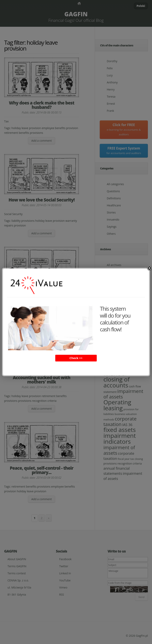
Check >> (76, 358)
